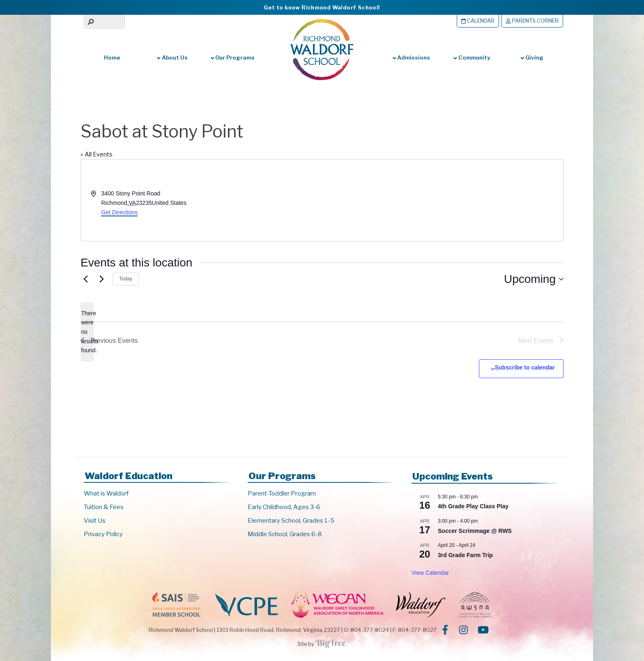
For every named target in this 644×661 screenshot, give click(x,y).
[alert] (87, 332)
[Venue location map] (442, 200)
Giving (532, 57)
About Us (172, 57)
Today (126, 279)
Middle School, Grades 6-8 (285, 534)
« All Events (97, 154)
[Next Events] (101, 279)
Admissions (411, 57)
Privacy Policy (103, 534)
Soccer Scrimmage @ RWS (475, 531)
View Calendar (430, 573)
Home (112, 57)
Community (471, 57)
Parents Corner (532, 21)
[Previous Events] (85, 279)
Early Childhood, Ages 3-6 (284, 507)
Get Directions (119, 212)
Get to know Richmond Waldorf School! (322, 7)
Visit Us (95, 521)
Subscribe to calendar (525, 367)
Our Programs (233, 57)
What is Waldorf (106, 493)
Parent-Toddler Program (282, 493)
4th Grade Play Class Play (473, 506)
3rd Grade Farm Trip (465, 555)
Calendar (478, 21)
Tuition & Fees (104, 507)
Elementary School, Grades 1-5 (291, 521)
